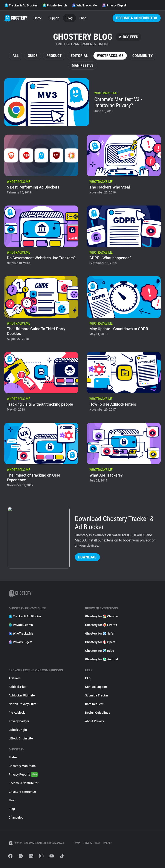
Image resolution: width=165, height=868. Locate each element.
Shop (83, 18)
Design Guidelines (98, 713)
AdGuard (15, 678)
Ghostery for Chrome (102, 616)
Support (54, 18)
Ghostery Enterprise (22, 792)
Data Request (94, 704)
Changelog (16, 817)
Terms (77, 843)
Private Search (55, 5)
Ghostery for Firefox (101, 625)
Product (54, 56)
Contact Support (96, 687)
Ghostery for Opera (100, 642)
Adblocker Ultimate (22, 695)
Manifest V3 (83, 65)
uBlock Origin (18, 730)
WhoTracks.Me (84, 5)
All (16, 56)
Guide (33, 56)
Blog (70, 18)
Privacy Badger (19, 721)
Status (13, 757)
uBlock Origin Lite (21, 738)
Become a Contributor (137, 18)
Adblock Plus (17, 687)
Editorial (79, 56)
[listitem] (82, 102)
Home (38, 18)
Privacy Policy (92, 843)
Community (143, 56)
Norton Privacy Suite (23, 704)
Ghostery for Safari (100, 633)
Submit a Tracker (97, 695)
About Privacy (95, 721)
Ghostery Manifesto (22, 766)
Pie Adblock (17, 713)
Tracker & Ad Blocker (21, 5)
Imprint (107, 843)
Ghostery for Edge (100, 651)
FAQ (88, 678)
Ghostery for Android (102, 659)
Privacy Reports (23, 774)
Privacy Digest (114, 5)
